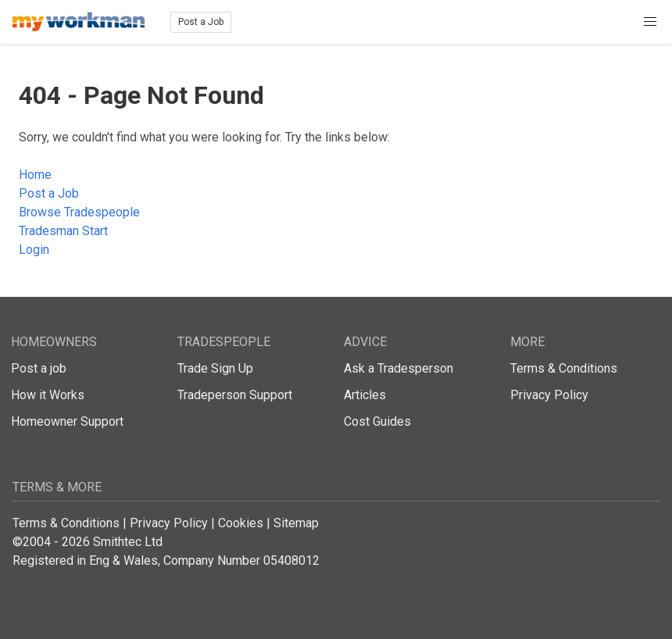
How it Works (48, 395)
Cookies (241, 523)
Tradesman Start (63, 231)
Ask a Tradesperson (399, 368)
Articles (365, 395)
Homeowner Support (67, 421)
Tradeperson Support (235, 395)
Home (35, 175)
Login (34, 250)
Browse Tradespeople (79, 212)
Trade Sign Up (215, 368)
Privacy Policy (549, 395)
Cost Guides (377, 421)
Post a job (39, 368)
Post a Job (201, 22)
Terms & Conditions (564, 368)
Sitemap (296, 523)
